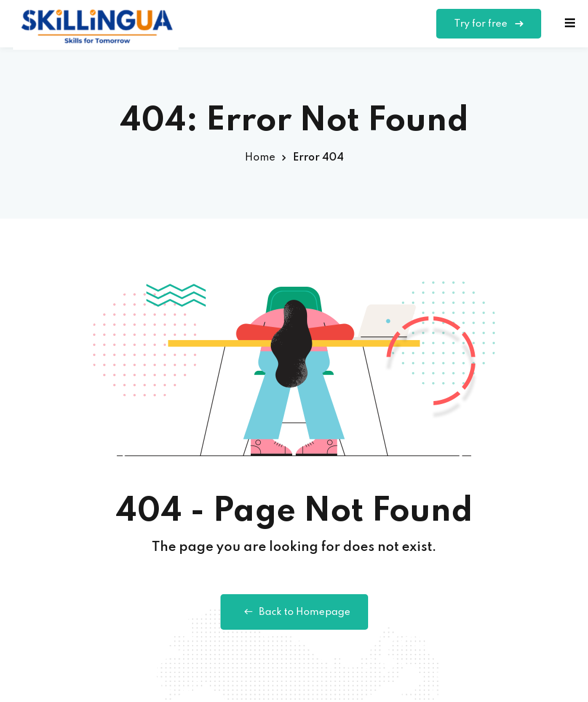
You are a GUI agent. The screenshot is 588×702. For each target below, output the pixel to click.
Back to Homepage (294, 612)
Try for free (489, 24)
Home (260, 158)
